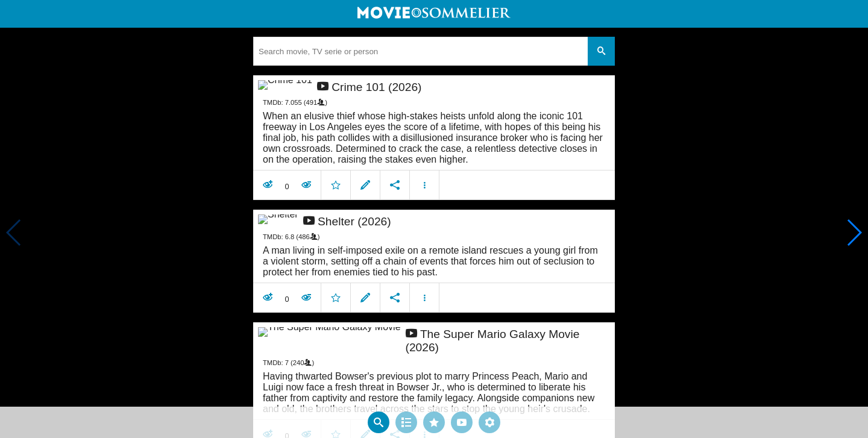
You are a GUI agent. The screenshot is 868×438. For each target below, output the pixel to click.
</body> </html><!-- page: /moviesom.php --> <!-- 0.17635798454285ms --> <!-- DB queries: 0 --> (434, 219)
